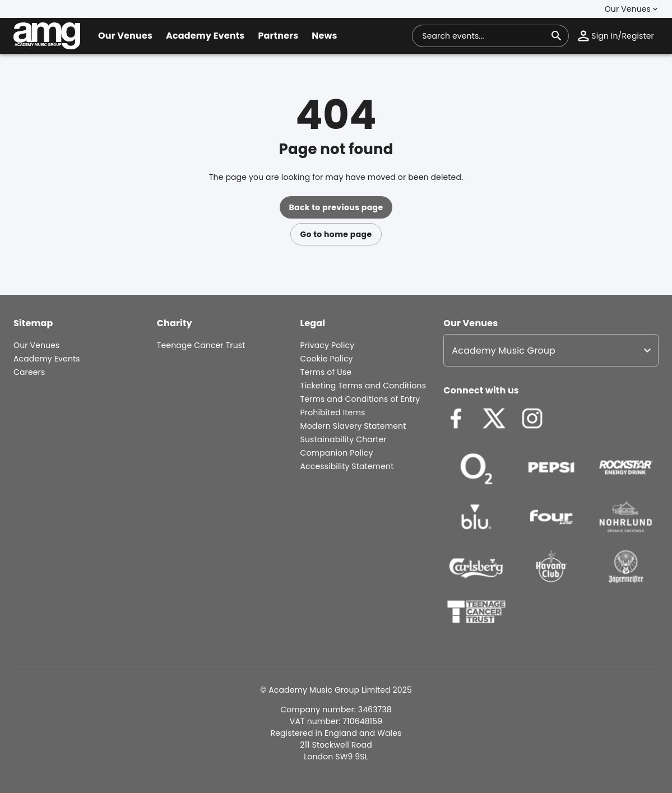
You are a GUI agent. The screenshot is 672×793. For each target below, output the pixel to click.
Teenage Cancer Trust (201, 345)
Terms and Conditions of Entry (360, 399)
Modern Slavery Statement (353, 426)
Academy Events (47, 359)
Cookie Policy (327, 359)
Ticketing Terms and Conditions (363, 386)
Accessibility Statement (347, 466)
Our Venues (36, 345)
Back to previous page (336, 207)
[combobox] (484, 36)
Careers (29, 372)
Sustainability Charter (344, 439)
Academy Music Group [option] (504, 351)
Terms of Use (326, 372)
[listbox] (551, 350)
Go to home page (336, 234)
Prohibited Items (333, 412)
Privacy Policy (328, 345)
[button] (632, 9)
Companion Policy (337, 453)
